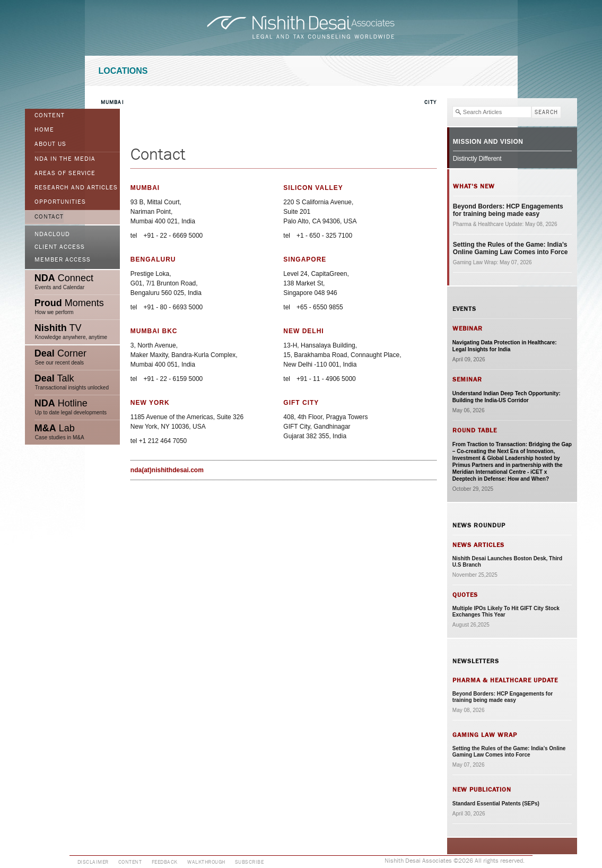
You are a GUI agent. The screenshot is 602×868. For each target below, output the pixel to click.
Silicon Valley (313, 188)
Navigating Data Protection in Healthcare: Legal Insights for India (505, 346)
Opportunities (60, 202)
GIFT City (301, 403)
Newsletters (476, 661)
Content (50, 116)
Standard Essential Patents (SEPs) (496, 804)
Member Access (63, 260)
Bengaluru (153, 259)
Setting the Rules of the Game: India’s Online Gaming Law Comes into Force (511, 248)
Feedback (165, 862)
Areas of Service (65, 173)
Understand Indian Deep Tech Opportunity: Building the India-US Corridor (507, 397)
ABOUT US (50, 144)
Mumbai (112, 102)
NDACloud (52, 235)
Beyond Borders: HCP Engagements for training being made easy (508, 210)
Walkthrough (206, 862)
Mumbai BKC (154, 331)
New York (150, 403)
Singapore (305, 259)
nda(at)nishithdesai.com (167, 470)
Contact (49, 217)
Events (464, 309)
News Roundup (479, 525)
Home (44, 130)
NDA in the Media (65, 159)
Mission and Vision (488, 142)
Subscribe (250, 862)
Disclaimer (93, 862)
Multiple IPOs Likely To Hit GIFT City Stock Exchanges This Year (506, 611)
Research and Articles (76, 188)
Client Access (60, 247)
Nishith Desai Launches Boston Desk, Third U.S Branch (507, 562)
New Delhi (303, 331)
